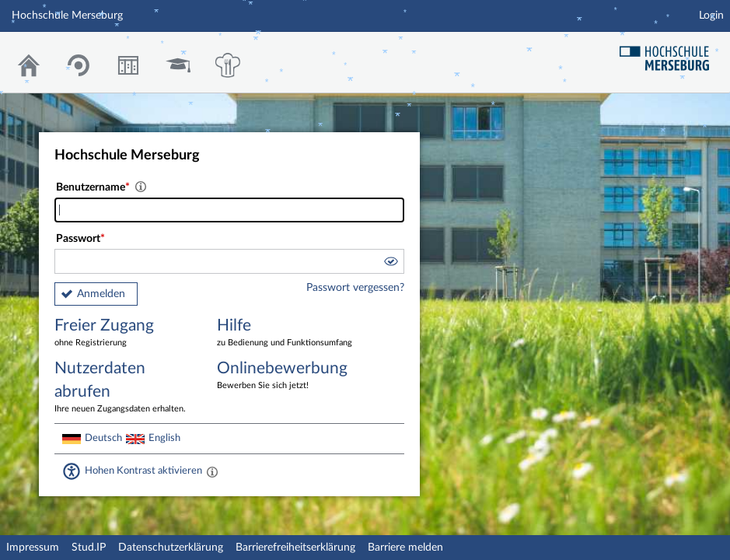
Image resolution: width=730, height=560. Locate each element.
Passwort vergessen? (355, 288)
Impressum (33, 548)
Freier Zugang (124, 333)
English (164, 438)
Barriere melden (405, 548)
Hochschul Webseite (670, 52)
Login (711, 16)
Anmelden (101, 294)
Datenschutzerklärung (171, 548)
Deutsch (103, 438)
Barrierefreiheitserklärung (295, 548)
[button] (390, 264)
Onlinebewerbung (287, 376)
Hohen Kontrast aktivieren (143, 471)
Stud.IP (89, 548)
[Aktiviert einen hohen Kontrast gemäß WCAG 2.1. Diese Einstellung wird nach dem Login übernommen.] (212, 471)
